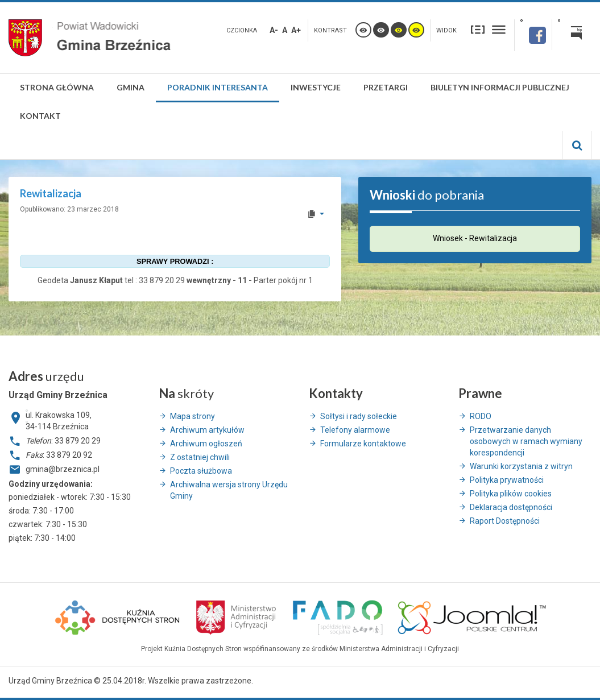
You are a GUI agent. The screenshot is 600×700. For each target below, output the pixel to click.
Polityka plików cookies (511, 494)
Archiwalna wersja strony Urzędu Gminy (229, 490)
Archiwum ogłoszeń (206, 444)
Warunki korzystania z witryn (521, 466)
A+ (296, 30)
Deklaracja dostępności (511, 507)
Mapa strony (193, 416)
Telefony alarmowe (355, 430)
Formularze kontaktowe (363, 444)
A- (274, 30)
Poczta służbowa (201, 471)
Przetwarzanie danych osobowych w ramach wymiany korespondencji (526, 441)
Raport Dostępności (505, 521)
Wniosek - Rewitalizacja (475, 238)
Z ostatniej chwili (200, 457)
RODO (481, 416)
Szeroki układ (499, 29)
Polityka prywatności (507, 480)
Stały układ (478, 29)
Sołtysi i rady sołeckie (359, 416)
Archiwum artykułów (207, 430)
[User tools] (315, 214)
